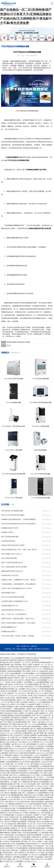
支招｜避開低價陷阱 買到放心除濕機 (14, 567)
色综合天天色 (6, 691)
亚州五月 (36, 667)
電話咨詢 (47, 865)
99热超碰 (23, 819)
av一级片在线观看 (45, 813)
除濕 (17, 120)
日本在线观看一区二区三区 (28, 855)
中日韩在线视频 (29, 673)
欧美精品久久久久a (22, 804)
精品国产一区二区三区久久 (17, 693)
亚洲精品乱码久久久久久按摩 (30, 775)
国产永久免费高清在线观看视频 (42, 729)
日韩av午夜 (17, 726)
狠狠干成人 (22, 793)
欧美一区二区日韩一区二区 (20, 764)
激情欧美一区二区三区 (19, 828)
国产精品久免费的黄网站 (24, 733)
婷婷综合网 (41, 709)
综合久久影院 (28, 665)
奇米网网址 (7, 744)
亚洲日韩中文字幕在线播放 (29, 773)
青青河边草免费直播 (34, 835)
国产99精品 (35, 764)
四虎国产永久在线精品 (19, 811)
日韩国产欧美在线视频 (41, 780)
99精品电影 (4, 724)
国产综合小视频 (6, 859)
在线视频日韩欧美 (14, 839)
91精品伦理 (48, 857)
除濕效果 (47, 120)
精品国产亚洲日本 (14, 678)
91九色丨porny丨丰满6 (45, 786)
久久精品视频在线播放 (25, 768)
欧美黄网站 (37, 757)
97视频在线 (25, 782)
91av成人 (8, 698)
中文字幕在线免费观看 (43, 687)
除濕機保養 (14, 204)
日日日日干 (47, 704)
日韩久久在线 (11, 682)
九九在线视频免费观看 (41, 682)
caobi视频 (50, 828)
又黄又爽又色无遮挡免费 (36, 828)
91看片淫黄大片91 (37, 859)
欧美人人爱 (13, 680)
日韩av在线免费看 (37, 802)
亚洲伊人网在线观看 (22, 729)
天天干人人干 (37, 669)
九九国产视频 (33, 698)
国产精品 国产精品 (8, 780)
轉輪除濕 (10, 179)
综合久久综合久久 (32, 689)
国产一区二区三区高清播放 (10, 797)
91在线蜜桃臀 (43, 855)
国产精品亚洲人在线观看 (19, 718)
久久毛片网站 (20, 704)
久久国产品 (27, 711)
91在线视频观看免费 (16, 795)
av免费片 (21, 713)
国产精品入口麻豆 (14, 702)
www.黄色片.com (25, 742)
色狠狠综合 (8, 857)
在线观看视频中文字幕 (46, 793)
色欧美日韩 (16, 777)
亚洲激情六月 (32, 793)
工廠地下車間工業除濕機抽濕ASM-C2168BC (17, 588)
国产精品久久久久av (45, 722)
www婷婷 (24, 702)
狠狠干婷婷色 (28, 846)
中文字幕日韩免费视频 (30, 833)
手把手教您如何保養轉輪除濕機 (12, 511)
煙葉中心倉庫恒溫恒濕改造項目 (12, 562)
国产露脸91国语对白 (16, 724)
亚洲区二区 (47, 726)
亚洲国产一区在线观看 (25, 682)
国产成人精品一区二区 (36, 691)
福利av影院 (49, 848)
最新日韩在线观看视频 (23, 715)
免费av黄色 (28, 795)
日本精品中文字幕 (11, 855)
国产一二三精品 (45, 698)
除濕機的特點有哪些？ (9, 631)
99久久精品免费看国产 (14, 673)
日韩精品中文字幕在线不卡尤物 (31, 850)
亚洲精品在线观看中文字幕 (10, 788)
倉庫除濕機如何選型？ (9, 593)
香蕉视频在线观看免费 (35, 749)
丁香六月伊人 (7, 726)
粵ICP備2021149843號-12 (42, 649)
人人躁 (36, 755)
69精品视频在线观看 (47, 689)
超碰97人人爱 (18, 755)
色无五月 (21, 680)
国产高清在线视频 (14, 740)
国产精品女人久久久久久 (27, 676)
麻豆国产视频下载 (40, 733)
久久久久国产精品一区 (45, 720)
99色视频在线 (47, 788)
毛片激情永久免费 (32, 713)
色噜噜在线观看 (27, 830)
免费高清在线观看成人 (37, 848)
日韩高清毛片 (29, 687)
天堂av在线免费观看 (28, 797)
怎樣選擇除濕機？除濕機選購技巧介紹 (14, 601)
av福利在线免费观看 (15, 671)
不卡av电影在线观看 (31, 684)
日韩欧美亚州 (32, 731)
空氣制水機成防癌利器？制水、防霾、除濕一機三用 (19, 550)
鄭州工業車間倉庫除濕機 (10, 537)
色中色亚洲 (10, 848)
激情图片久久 (44, 713)
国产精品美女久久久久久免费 (26, 720)
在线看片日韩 (14, 817)
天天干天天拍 (41, 797)
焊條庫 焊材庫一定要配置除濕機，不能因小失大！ (18, 619)
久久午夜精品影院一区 (35, 760)
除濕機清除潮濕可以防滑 (10, 528)
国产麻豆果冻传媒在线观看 (41, 662)
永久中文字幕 (26, 788)
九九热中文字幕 (47, 762)
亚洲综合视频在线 (14, 830)
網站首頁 (7, 865)
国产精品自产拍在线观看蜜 (40, 782)
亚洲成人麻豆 (31, 709)
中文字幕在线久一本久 (41, 846)
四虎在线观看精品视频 (14, 711)
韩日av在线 (26, 726)
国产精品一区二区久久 (29, 841)
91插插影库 (33, 813)
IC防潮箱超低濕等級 (8, 541)
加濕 (34, 303)
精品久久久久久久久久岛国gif (21, 751)
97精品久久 (33, 702)
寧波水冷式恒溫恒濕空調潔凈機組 (13, 515)
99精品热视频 (43, 735)
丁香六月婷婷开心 (20, 853)
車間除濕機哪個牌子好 (9, 627)
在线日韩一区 (5, 791)
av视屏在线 (35, 837)
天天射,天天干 (9, 861)
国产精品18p (5, 662)
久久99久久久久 (30, 861)
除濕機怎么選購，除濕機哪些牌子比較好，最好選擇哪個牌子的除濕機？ (19, 580)
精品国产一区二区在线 (19, 691)
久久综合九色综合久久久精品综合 (33, 746)
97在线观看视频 (33, 766)
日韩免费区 (20, 861)
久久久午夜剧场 (41, 700)
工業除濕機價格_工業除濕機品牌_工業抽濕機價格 (18, 584)
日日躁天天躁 (5, 850)
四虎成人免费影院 (31, 735)
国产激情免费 (5, 731)
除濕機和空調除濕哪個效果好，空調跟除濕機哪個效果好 (19, 519)
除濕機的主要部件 (7, 532)
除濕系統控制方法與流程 (10, 575)
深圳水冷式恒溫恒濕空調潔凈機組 (13, 597)
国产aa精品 (27, 671)
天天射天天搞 (18, 684)
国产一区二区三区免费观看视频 (36, 724)
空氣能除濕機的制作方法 (10, 606)
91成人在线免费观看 (18, 844)
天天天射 (26, 744)
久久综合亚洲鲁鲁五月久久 (17, 760)
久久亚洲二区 (42, 744)
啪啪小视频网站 (12, 771)
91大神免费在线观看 (19, 722)
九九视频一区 (15, 782)
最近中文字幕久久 (11, 676)
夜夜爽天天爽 (16, 833)
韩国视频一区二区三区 (14, 846)
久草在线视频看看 (21, 848)
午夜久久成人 (34, 718)
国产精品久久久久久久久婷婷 (38, 693)
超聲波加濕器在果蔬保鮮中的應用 (18, 342)
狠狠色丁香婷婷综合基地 (24, 780)
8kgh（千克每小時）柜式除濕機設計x (14, 614)
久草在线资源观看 (44, 678)
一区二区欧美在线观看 (19, 731)
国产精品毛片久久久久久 (18, 766)
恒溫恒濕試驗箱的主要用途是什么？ (14, 610)
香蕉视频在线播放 (20, 857)
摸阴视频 (33, 744)
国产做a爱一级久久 (36, 738)
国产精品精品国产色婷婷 (39, 804)
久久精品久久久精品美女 (24, 815)
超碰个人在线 (43, 841)
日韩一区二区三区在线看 (21, 859)
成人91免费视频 (10, 768)
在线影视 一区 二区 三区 (42, 665)
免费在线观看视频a (20, 826)
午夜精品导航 (9, 835)
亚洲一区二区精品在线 (40, 671)
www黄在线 (42, 696)
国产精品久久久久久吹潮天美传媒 (18, 802)
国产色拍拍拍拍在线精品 (39, 740)
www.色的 (31, 799)
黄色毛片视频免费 (11, 793)
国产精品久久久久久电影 (36, 853)
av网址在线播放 (26, 757)
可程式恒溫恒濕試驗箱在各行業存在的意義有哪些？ (19, 524)
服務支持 (34, 865)
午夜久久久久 (14, 775)
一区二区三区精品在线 (8, 824)
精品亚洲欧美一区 (25, 771)
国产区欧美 (9, 684)
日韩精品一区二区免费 (12, 746)
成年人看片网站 (16, 665)
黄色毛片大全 (17, 744)
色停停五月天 (14, 753)
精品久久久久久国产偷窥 (26, 700)
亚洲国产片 (38, 815)
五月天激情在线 (21, 835)
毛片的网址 (11, 667)
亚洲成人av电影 (6, 777)
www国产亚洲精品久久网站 (10, 707)
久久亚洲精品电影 (44, 702)
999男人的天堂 (14, 837)
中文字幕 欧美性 (6, 709)
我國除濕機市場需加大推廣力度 (12, 571)
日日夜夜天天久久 (40, 830)
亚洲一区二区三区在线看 (41, 751)
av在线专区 (36, 711)
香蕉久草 (4, 795)
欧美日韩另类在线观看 (28, 753)
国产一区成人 (32, 722)
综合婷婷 (22, 806)
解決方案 (20, 865)
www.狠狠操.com (47, 822)
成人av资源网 (20, 689)
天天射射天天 (19, 735)
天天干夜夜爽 (23, 738)
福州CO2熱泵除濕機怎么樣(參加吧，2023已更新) (18, 623)
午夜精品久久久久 (38, 742)
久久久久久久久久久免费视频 (38, 811)
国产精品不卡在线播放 (24, 667)
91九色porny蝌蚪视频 (17, 786)
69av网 (5, 775)
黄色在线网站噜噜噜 (42, 799)
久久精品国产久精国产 (34, 704)
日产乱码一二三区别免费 (45, 777)
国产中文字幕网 (6, 722)
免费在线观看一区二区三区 (26, 824)
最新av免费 (48, 771)
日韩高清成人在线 (34, 822)
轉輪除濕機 (11, 139)
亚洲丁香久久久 (38, 715)
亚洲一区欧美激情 (43, 784)
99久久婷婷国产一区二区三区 (20, 662)
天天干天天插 (42, 824)
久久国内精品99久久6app (30, 839)
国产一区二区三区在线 (29, 678)
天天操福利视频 (47, 775)
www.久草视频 (38, 795)
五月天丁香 (8, 826)
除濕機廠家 (16, 225)
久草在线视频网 (42, 680)
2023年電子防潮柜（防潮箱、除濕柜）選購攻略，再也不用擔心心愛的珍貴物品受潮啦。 (19, 636)
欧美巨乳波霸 (8, 853)
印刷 (28, 126)
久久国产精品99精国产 (44, 826)
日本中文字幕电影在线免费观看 (15, 822)
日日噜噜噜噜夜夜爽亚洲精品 (27, 808)
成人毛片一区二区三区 (34, 806)
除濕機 (10, 120)
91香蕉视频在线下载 (29, 777)
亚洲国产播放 (30, 680)
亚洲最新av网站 (33, 819)
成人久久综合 (36, 788)
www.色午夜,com (12, 742)
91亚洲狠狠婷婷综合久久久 (43, 707)
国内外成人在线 (10, 808)
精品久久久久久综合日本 (18, 749)
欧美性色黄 (28, 755)
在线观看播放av (37, 726)
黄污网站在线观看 (27, 707)
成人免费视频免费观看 (28, 817)
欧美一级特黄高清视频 (20, 698)
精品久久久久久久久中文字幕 (13, 687)
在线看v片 (40, 817)
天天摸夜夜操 (45, 667)
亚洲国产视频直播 (40, 791)
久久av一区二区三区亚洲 (18, 696)
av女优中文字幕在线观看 (12, 841)
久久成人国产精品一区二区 (17, 799)
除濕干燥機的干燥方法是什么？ (12, 554)
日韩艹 (45, 815)
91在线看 (45, 844)
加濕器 (17, 284)
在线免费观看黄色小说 (14, 762)
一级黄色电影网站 (19, 709)
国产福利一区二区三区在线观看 (25, 784)
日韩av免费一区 (31, 786)
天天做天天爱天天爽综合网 (10, 773)
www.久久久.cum (42, 753)
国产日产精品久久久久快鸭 (19, 813)
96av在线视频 (5, 828)
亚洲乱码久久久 (44, 731)
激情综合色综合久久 (33, 844)
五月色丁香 (25, 740)
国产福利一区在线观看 (35, 857)
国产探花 (3, 830)
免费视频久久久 (45, 718)
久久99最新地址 (37, 771)
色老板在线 (8, 755)
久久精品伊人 (45, 837)
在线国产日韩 (49, 795)
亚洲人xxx (31, 826)
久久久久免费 (5, 764)
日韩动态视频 (26, 837)
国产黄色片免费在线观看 (32, 762)
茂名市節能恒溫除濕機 (9, 558)
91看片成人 (15, 850)
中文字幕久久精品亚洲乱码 (22, 669)
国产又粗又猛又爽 (40, 768)
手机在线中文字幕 (11, 713)
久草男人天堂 (32, 696)
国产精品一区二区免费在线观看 (22, 791)
